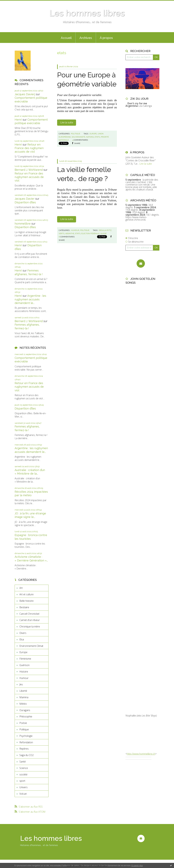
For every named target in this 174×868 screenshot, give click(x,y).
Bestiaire (24, 607)
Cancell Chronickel (29, 614)
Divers (23, 633)
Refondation (26, 742)
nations (90, 137)
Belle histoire (26, 601)
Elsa (22, 639)
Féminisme (25, 659)
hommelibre (23, 224)
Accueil (66, 38)
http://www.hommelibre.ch (141, 754)
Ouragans (25, 710)
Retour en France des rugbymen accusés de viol (29, 148)
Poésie (23, 723)
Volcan (23, 794)
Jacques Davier (25, 199)
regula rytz (105, 230)
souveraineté (78, 137)
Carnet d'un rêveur (30, 620)
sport (22, 781)
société (23, 774)
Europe (23, 652)
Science (24, 768)
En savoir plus (137, 865)
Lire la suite (67, 123)
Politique (24, 729)
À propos (106, 38)
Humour (24, 678)
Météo (23, 704)
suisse (103, 233)
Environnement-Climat (31, 646)
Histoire (24, 672)
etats (97, 137)
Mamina (24, 697)
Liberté (23, 691)
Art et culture (26, 594)
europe (93, 134)
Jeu (21, 684)
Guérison (24, 665)
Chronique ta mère (30, 627)
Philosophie (26, 716)
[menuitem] (66, 38)
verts (62, 233)
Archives (86, 38)
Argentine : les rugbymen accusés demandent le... (30, 299)
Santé (23, 762)
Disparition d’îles (25, 202)
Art (21, 588)
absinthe (70, 233)
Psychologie (26, 736)
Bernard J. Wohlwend (29, 170)
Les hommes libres (87, 13)
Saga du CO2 (26, 755)
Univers (23, 787)
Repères (24, 749)
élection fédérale (90, 233)
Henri (18, 120)
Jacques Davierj (25, 94)
